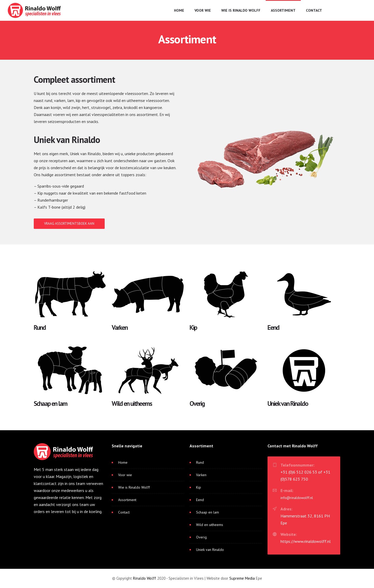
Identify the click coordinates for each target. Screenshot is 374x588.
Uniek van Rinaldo (210, 550)
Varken (201, 475)
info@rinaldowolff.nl (297, 498)
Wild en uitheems (210, 525)
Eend (200, 500)
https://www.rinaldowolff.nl (306, 541)
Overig (201, 537)
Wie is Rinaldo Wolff (241, 10)
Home (179, 10)
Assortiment (283, 10)
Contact (314, 10)
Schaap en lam (208, 512)
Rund (200, 462)
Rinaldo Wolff (145, 578)
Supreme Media (242, 578)
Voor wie (203, 10)
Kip (199, 487)
